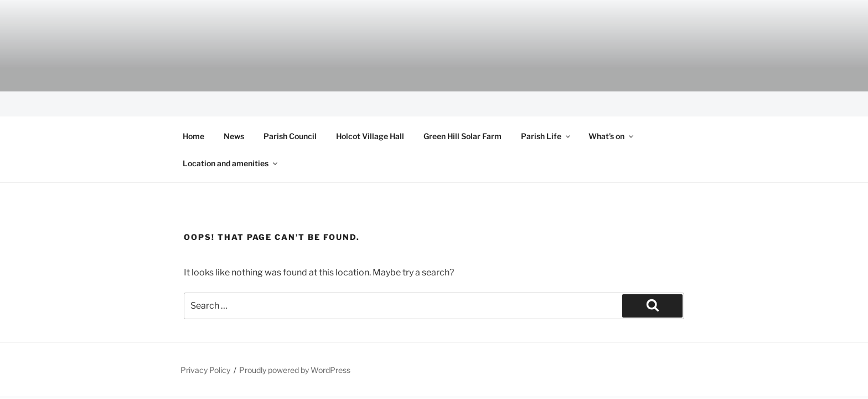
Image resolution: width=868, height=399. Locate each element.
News (234, 136)
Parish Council (290, 136)
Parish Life (546, 136)
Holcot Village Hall (370, 136)
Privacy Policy (205, 370)
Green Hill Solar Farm (463, 136)
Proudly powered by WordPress (295, 370)
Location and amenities (231, 163)
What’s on (612, 136)
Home (193, 136)
